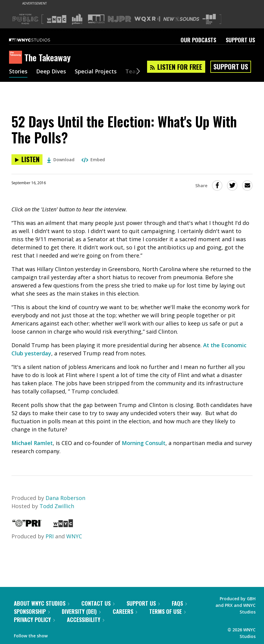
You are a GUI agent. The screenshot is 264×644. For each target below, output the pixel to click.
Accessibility (86, 620)
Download (61, 160)
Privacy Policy (34, 620)
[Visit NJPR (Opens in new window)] (119, 19)
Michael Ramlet (32, 443)
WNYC (74, 536)
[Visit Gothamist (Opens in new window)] (77, 19)
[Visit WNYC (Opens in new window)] (57, 19)
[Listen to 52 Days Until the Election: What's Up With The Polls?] (27, 160)
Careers (125, 611)
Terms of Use (167, 611)
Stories (18, 72)
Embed (93, 160)
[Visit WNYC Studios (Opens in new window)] (96, 19)
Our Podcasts (198, 40)
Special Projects (96, 72)
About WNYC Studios (42, 603)
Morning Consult (144, 443)
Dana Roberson (65, 498)
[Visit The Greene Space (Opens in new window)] (209, 19)
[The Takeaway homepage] (17, 58)
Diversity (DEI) (81, 611)
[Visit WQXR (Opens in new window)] (147, 19)
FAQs (179, 603)
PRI (50, 536)
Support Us (240, 40)
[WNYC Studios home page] (37, 40)
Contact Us (98, 603)
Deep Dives (51, 72)
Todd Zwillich (57, 506)
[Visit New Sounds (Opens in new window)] (181, 19)
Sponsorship (32, 611)
